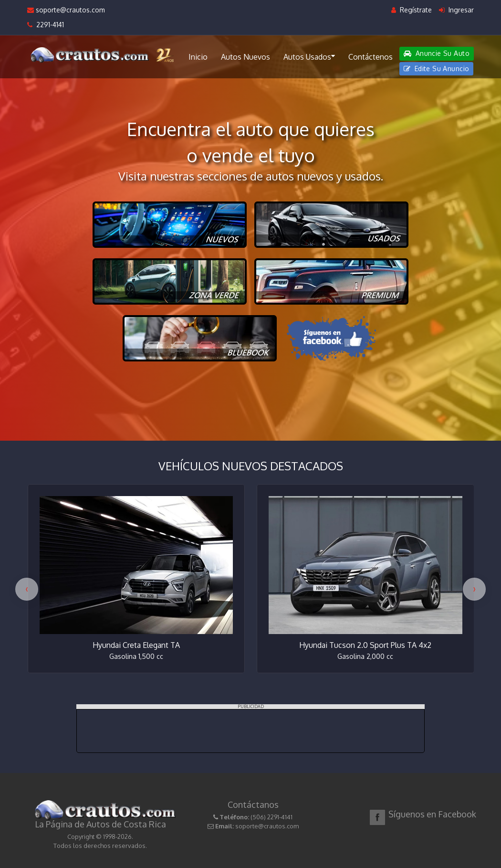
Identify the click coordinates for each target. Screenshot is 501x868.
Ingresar (456, 10)
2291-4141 (46, 25)
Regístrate (412, 10)
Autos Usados (309, 56)
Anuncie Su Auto (437, 53)
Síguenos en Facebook (432, 814)
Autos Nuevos (245, 57)
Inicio (198, 57)
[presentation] (27, 589)
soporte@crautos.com (66, 10)
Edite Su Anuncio (437, 69)
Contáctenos (371, 57)
